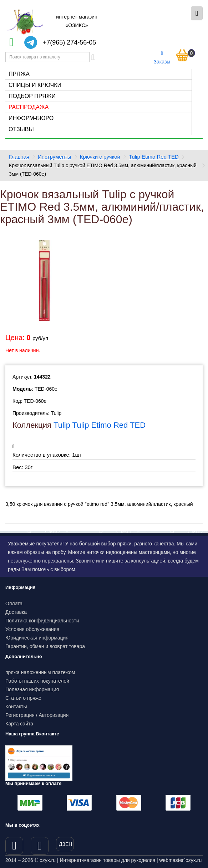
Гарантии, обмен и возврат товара (45, 646)
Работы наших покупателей (37, 681)
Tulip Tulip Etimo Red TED (100, 425)
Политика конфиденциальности (42, 621)
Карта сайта (19, 724)
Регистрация (20, 715)
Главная (19, 157)
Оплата (14, 604)
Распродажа (29, 107)
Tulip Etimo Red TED (154, 157)
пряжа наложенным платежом (40, 672)
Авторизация (54, 715)
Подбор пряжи (32, 96)
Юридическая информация (37, 638)
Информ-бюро (31, 118)
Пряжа (19, 74)
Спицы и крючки (35, 85)
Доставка (16, 612)
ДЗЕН (65, 844)
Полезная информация (32, 689)
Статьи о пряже (23, 698)
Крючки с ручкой (100, 157)
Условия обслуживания (32, 629)
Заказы (162, 58)
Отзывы (21, 129)
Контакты (16, 707)
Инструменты (55, 157)
